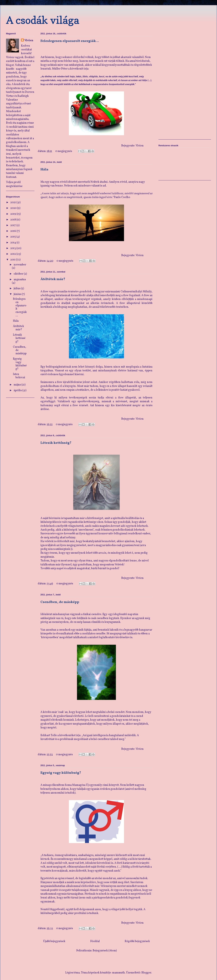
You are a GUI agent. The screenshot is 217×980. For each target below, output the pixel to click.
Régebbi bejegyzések (137, 941)
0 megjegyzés (64, 151)
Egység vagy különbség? (61, 773)
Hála (44, 170)
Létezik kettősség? (56, 443)
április (18, 390)
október (19, 274)
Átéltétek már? (53, 279)
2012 (13, 254)
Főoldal (95, 941)
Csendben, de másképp (60, 602)
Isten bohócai (19, 376)
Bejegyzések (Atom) (105, 951)
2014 (13, 243)
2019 (13, 214)
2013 (13, 248)
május (17, 385)
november (20, 265)
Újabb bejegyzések (54, 941)
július (17, 289)
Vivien (29, 41)
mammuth (118, 973)
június (18, 294)
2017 (13, 225)
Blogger (146, 973)
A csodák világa (43, 20)
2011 (13, 260)
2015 (13, 237)
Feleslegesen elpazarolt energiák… (70, 41)
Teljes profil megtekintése (14, 184)
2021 (13, 202)
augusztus (20, 280)
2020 (14, 208)
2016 (13, 231)
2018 (13, 220)
